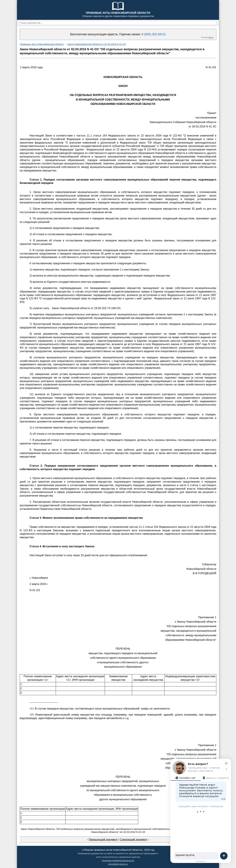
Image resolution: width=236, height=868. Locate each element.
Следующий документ (134, 840)
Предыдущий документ (103, 840)
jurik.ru (211, 37)
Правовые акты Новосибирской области (42, 44)
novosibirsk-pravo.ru (118, 864)
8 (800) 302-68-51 (154, 34)
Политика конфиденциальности (118, 861)
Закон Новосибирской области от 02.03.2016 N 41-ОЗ (97, 44)
